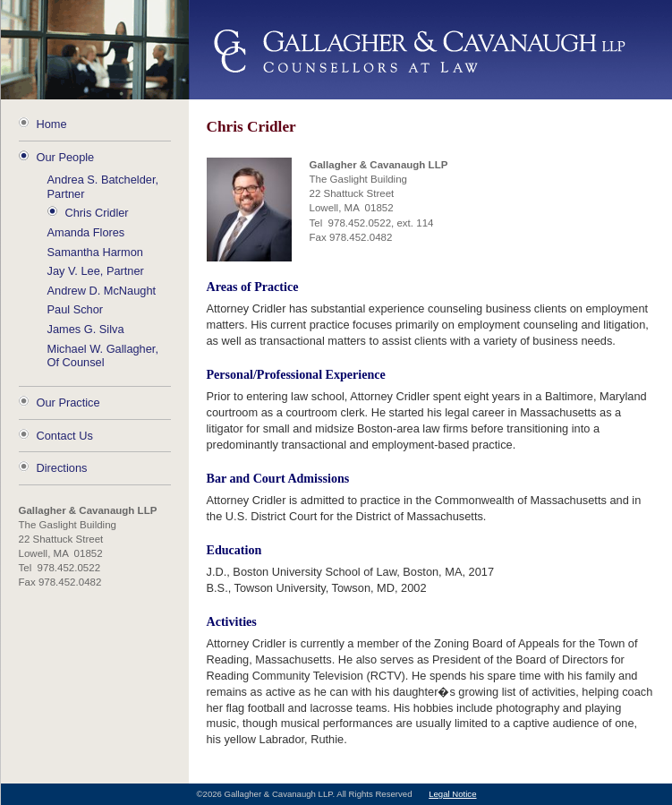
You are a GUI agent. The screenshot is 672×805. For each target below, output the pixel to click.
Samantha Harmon (95, 252)
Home (52, 124)
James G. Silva (86, 329)
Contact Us (65, 436)
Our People (66, 157)
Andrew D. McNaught (102, 291)
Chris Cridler (97, 213)
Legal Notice (452, 794)
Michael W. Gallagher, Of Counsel (103, 356)
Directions (62, 468)
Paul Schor (76, 309)
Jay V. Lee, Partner (96, 271)
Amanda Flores (86, 232)
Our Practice (68, 402)
